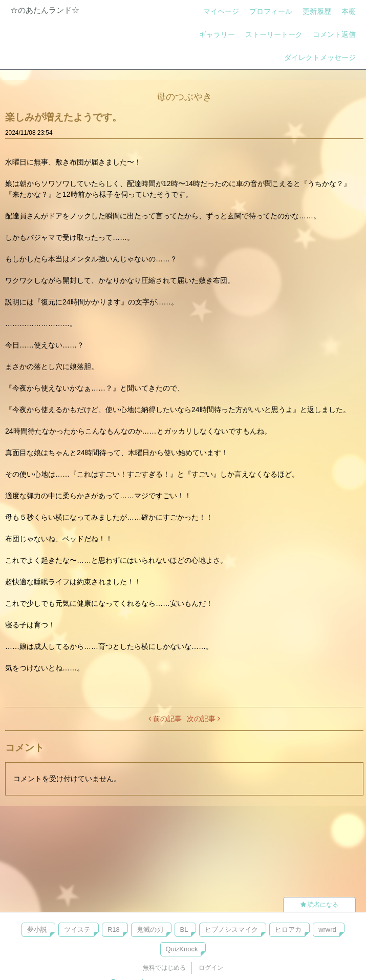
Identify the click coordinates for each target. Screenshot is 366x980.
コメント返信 (334, 34)
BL (184, 930)
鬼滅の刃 (150, 930)
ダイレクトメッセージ (320, 57)
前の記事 (165, 719)
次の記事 (203, 719)
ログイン (211, 968)
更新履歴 (317, 11)
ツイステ (77, 930)
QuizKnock (182, 949)
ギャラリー (217, 34)
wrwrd (327, 930)
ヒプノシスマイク (231, 930)
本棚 (349, 11)
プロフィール (271, 11)
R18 (114, 930)
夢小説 (37, 930)
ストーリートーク (274, 34)
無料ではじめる (164, 968)
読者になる (319, 905)
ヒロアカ (288, 930)
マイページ (221, 11)
